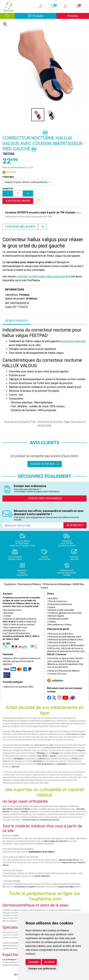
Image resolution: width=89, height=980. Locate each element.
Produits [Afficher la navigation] (42, 16)
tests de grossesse (45, 764)
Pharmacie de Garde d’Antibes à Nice (64, 637)
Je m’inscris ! (75, 525)
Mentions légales (56, 616)
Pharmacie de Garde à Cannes (61, 643)
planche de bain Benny (69, 860)
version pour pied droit (73, 341)
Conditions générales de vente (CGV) (64, 613)
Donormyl (37, 761)
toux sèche (42, 756)
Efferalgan (41, 753)
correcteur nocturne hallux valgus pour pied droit (44, 276)
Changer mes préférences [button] (42, 969)
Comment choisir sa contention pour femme (41, 820)
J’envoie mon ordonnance (45, 498)
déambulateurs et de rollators (42, 852)
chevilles (24, 812)
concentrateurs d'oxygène (24, 887)
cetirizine (42, 759)
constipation (19, 759)
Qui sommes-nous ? (12, 610)
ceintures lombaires (22, 809)
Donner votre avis (45, 464)
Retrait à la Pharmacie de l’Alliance (63, 671)
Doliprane (81, 750)
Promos (73, 16)
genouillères (8, 809)
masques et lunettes (65, 887)
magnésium (62, 764)
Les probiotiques (9, 960)
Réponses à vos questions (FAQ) (18, 687)
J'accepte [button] (33, 962)
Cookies (51, 622)
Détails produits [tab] (17, 321)
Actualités (52, 598)
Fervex (75, 759)
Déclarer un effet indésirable (60, 610)
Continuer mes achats (20, 227)
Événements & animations (60, 604)
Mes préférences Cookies (59, 625)
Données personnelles (58, 619)
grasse (53, 756)
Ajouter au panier (18, 201)
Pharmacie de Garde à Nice (60, 634)
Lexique (51, 607)
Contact (7, 616)
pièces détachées (43, 876)
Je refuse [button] (49, 962)
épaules (6, 812)
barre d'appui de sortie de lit (56, 841)
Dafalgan (55, 753)
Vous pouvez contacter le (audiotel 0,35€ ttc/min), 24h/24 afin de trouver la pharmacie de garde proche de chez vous (66, 648)
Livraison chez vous (57, 674)
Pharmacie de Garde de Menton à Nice (65, 640)
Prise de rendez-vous (57, 601)
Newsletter (8, 613)
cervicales (80, 809)
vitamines (16, 767)
